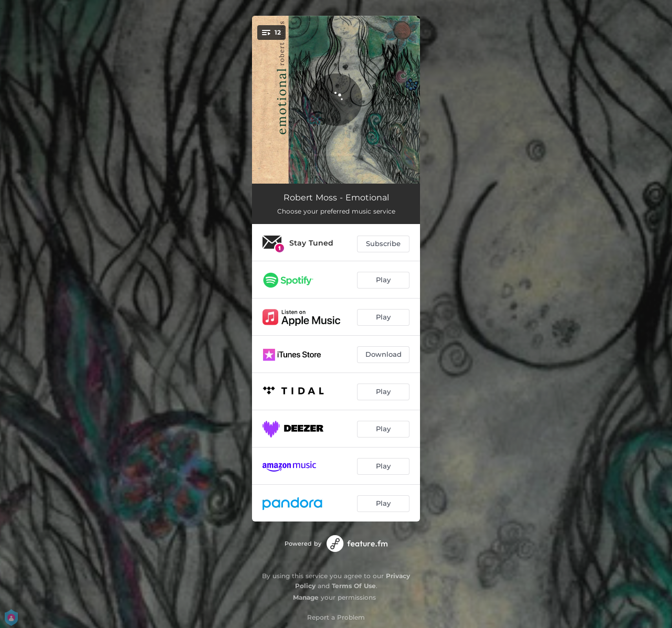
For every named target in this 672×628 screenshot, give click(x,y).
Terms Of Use (354, 586)
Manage (306, 597)
